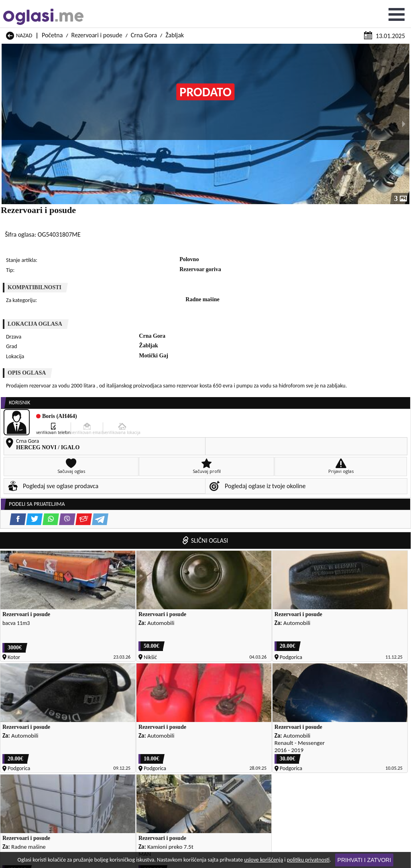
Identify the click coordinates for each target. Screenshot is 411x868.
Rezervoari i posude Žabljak (37, 770)
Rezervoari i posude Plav (34, 730)
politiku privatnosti (308, 860)
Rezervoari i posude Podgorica (260, 740)
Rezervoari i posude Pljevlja (257, 730)
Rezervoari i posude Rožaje (36, 750)
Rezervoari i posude (97, 7)
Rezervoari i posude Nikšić (36, 720)
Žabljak (175, 7)
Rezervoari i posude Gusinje (257, 690)
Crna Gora (144, 7)
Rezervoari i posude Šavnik (256, 760)
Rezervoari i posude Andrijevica (42, 660)
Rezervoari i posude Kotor (35, 710)
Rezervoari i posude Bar (252, 660)
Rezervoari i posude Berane (37, 670)
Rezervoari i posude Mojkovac (259, 710)
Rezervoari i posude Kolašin (257, 700)
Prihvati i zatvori (364, 860)
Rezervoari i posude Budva (36, 680)
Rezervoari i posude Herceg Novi (43, 700)
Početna (52, 7)
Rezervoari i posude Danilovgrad (43, 690)
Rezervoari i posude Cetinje (256, 680)
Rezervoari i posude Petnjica (257, 720)
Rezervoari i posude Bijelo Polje (261, 670)
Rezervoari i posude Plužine (37, 740)
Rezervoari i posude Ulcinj (35, 760)
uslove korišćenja (263, 860)
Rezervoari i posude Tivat (254, 750)
